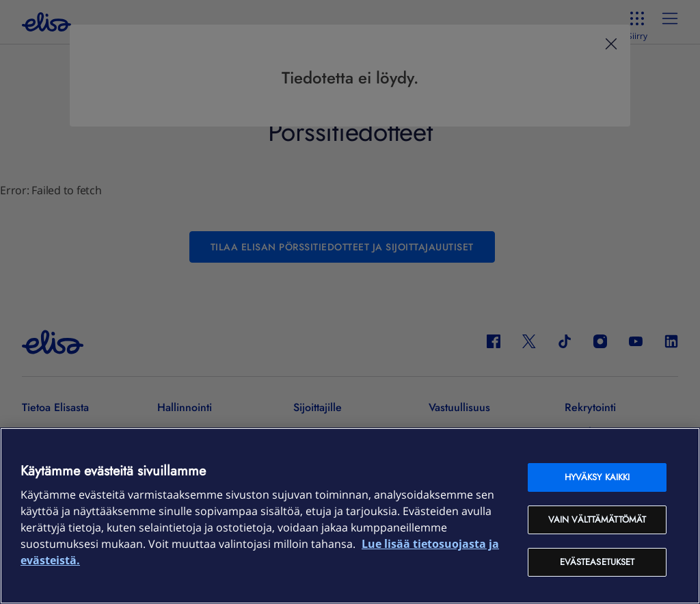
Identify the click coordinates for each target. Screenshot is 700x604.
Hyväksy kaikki (597, 477)
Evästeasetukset (597, 562)
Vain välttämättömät (597, 520)
